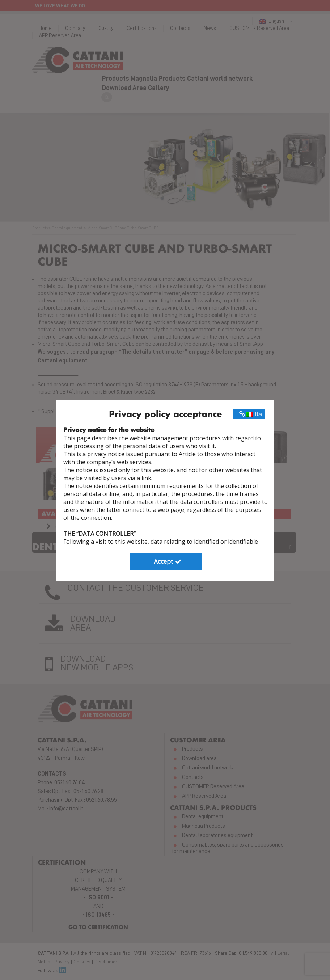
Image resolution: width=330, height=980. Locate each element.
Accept (168, 561)
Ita (251, 414)
